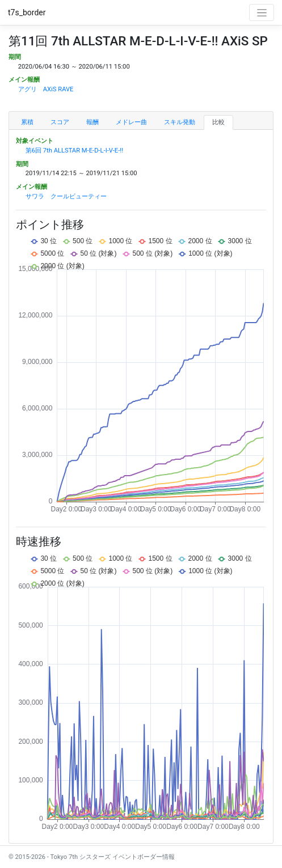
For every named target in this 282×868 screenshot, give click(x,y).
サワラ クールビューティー (66, 196)
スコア (60, 122)
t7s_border (27, 12)
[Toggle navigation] (262, 12)
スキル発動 (180, 122)
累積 (27, 122)
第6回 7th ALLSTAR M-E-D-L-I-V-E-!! (74, 151)
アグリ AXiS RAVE (46, 89)
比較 (218, 122)
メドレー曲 (131, 122)
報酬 (92, 122)
